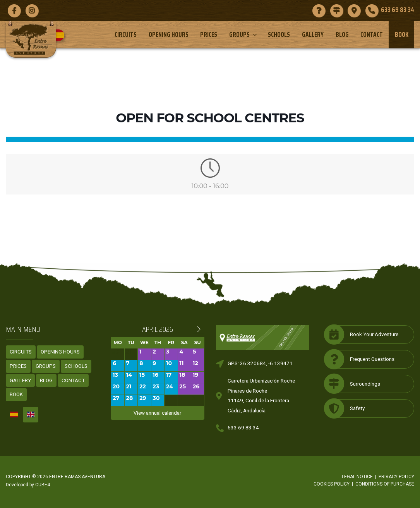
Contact (372, 34)
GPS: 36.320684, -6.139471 (260, 363)
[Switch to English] (31, 415)
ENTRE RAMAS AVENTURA (77, 477)
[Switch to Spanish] (61, 35)
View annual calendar (157, 413)
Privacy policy (396, 477)
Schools (279, 34)
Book (402, 34)
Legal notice (357, 477)
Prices (209, 34)
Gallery (313, 34)
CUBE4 (43, 485)
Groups (244, 34)
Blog (342, 34)
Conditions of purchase (385, 484)
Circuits (126, 34)
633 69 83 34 (243, 427)
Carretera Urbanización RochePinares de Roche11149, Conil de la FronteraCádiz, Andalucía (261, 396)
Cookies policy (332, 484)
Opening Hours (169, 34)
